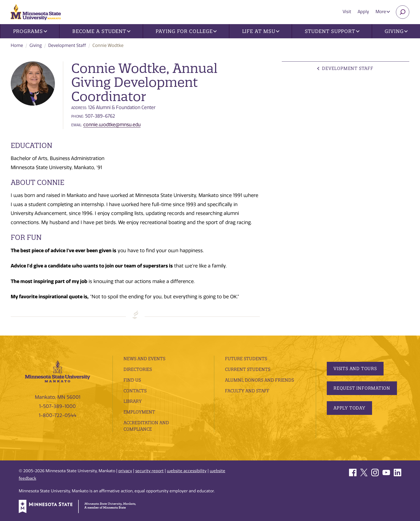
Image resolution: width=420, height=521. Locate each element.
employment (139, 412)
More (383, 12)
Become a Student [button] (101, 31)
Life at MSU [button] (261, 31)
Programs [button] (30, 31)
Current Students (248, 369)
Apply (363, 12)
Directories (138, 369)
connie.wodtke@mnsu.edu (112, 125)
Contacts (135, 391)
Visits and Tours (355, 369)
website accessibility (187, 471)
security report (149, 471)
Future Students (246, 359)
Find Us (132, 380)
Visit (347, 12)
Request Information (362, 388)
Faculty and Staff (247, 391)
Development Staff (67, 45)
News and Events (144, 359)
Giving (36, 45)
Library (133, 401)
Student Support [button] (332, 31)
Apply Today (349, 408)
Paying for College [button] (186, 31)
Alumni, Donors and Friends (259, 380)
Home (17, 45)
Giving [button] (396, 31)
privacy (125, 471)
